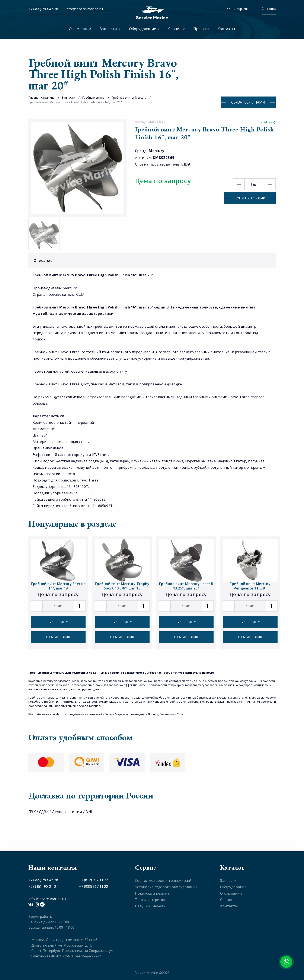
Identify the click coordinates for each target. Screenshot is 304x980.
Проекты (201, 29)
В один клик (58, 637)
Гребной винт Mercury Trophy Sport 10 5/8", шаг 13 (122, 586)
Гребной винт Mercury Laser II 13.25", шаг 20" (186, 586)
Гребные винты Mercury (129, 97)
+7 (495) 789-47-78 (43, 9)
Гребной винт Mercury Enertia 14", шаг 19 (58, 586)
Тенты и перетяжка (152, 900)
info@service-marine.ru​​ (84, 9)
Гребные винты (93, 97)
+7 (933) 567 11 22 (94, 886)
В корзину (58, 622)
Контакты (226, 29)
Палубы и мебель (150, 906)
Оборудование (144, 29)
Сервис (177, 29)
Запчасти (110, 29)
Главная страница (41, 97)
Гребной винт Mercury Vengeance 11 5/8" (250, 586)
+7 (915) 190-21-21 (43, 886)
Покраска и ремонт (152, 893)
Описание (153, 260)
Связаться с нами (248, 102)
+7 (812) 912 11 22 (94, 880)
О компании (80, 29)
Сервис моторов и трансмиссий (163, 881)
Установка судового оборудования (166, 887)
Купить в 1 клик (250, 198)
